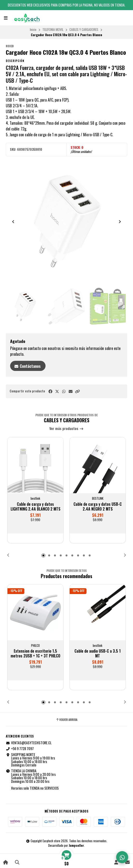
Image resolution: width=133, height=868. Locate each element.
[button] (77, 391)
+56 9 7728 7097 (20, 749)
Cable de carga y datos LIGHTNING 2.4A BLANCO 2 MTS (36, 506)
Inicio (33, 29)
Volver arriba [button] (66, 720)
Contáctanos (27, 366)
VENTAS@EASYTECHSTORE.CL (29, 743)
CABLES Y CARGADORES (84, 29)
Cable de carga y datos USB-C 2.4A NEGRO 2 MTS (98, 506)
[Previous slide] (13, 222)
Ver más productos (66, 429)
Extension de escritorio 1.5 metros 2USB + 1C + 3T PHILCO (35, 653)
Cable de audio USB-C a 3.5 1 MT (98, 653)
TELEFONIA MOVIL (53, 29)
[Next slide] (120, 222)
